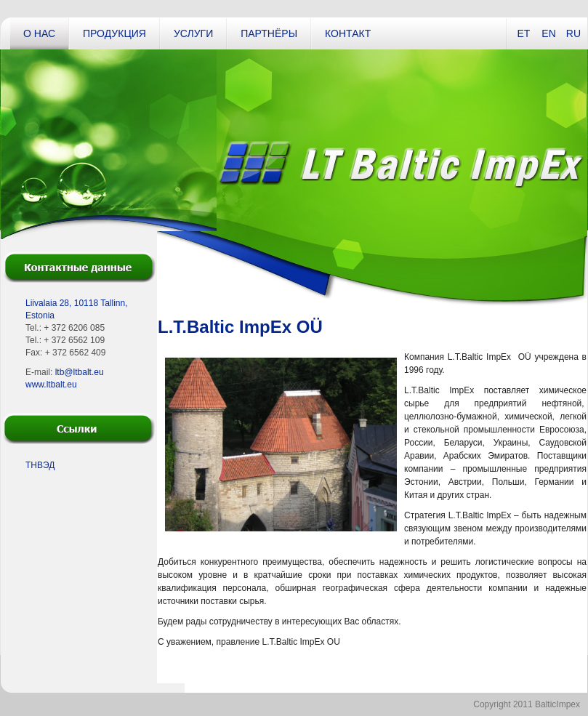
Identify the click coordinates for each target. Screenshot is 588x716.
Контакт (348, 33)
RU (573, 33)
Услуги (193, 33)
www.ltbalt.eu (51, 385)
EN (548, 33)
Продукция (114, 33)
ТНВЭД (40, 465)
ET (523, 33)
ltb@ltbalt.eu (80, 372)
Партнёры (269, 33)
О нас (39, 33)
